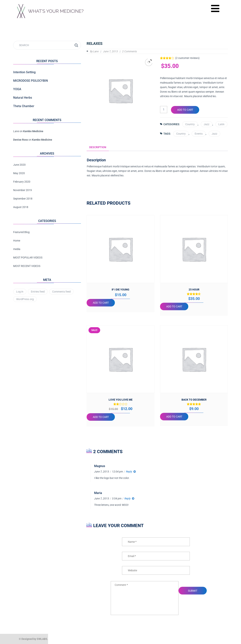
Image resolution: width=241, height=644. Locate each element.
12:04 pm (117, 472)
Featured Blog (21, 232)
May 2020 (19, 173)
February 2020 (22, 182)
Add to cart (185, 110)
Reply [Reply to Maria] (127, 498)
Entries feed (38, 292)
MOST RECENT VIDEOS (27, 266)
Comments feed (61, 292)
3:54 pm (117, 498)
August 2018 (21, 207)
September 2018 (23, 199)
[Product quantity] (164, 110)
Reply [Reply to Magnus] (129, 472)
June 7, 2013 (110, 51)
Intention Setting (24, 72)
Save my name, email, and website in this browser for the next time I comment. (157, 577)
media (17, 249)
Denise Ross (21, 140)
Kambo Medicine (33, 131)
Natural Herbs (23, 98)
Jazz (207, 124)
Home (17, 241)
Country (190, 124)
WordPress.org (25, 299)
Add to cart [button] (101, 303)
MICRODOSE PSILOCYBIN (31, 81)
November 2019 (22, 190)
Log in (20, 292)
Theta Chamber (24, 106)
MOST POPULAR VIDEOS (28, 258)
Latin (221, 124)
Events (199, 133)
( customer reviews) (187, 58)
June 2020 (19, 165)
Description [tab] (98, 147)
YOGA (17, 89)
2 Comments (130, 51)
